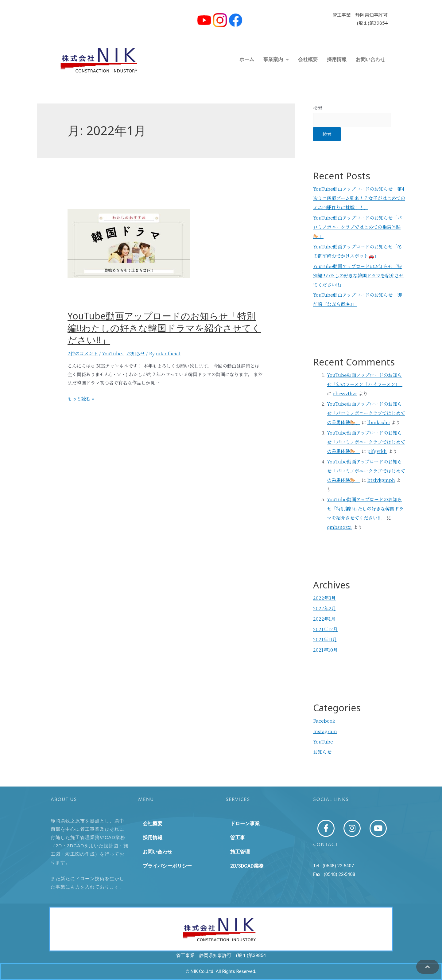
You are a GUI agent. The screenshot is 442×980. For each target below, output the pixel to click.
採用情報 (337, 59)
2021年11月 (325, 639)
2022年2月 (325, 608)
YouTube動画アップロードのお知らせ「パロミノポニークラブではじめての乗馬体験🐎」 (357, 227)
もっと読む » (81, 398)
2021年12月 (325, 629)
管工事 (238, 838)
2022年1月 (324, 619)
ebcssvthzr (345, 393)
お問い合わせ (370, 59)
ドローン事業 (245, 824)
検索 (318, 108)
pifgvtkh (377, 451)
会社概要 (308, 59)
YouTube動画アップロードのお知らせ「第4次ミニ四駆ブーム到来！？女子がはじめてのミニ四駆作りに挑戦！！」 (359, 198)
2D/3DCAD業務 (247, 866)
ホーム (247, 59)
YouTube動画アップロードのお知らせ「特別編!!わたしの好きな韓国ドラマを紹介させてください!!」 (164, 330)
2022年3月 (324, 598)
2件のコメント (83, 353)
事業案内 (276, 59)
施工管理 (240, 852)
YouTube (112, 353)
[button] (276, 60)
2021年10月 (325, 650)
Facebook (324, 721)
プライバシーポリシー (167, 866)
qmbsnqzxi (339, 527)
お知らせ (136, 353)
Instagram (325, 731)
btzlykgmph (381, 480)
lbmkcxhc (379, 422)
